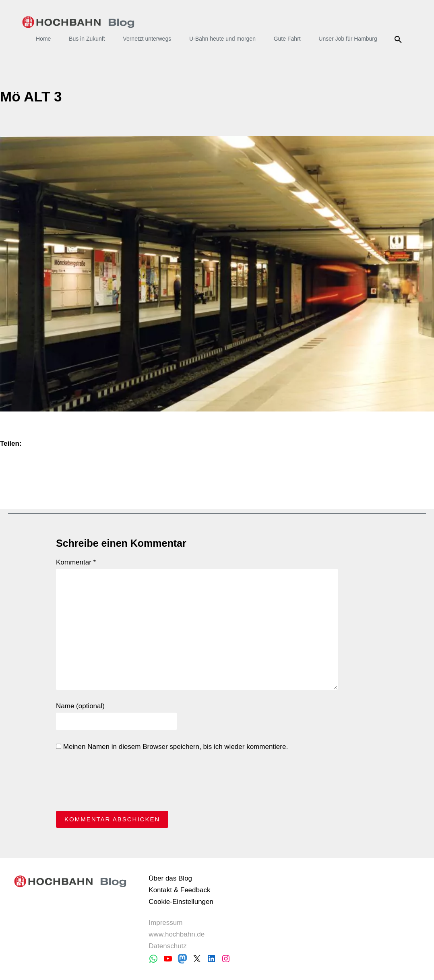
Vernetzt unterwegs (147, 39)
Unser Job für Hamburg (348, 39)
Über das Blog (170, 878)
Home (43, 39)
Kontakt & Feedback (179, 890)
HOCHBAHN (78, 22)
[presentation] (117, 783)
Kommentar (76, 562)
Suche (400, 39)
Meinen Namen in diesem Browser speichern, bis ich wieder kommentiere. (172, 747)
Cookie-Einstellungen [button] (181, 902)
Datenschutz (168, 946)
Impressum (165, 923)
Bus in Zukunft (87, 39)
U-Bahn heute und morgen (222, 39)
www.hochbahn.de (177, 934)
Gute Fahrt (287, 39)
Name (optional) (80, 706)
